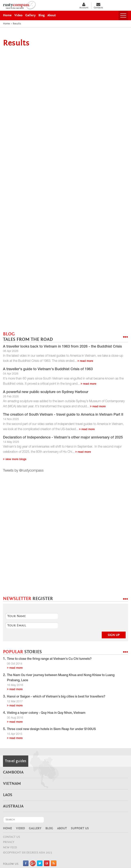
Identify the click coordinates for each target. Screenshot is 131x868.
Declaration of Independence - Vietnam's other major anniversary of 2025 (63, 438)
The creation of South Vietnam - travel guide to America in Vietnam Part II (63, 415)
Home (7, 828)
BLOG (28, 337)
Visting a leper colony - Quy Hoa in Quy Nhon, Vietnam (46, 713)
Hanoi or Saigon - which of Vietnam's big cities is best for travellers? (56, 697)
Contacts (98, 6)
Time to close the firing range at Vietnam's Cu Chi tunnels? (49, 659)
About (62, 828)
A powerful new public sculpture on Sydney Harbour (46, 392)
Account (84, 6)
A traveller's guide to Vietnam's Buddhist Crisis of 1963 (48, 369)
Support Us (80, 828)
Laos (8, 795)
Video (20, 828)
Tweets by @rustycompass (23, 471)
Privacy (9, 842)
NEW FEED (10, 847)
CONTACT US (11, 837)
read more (85, 361)
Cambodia (13, 772)
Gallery (35, 828)
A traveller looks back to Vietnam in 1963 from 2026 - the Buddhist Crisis (62, 347)
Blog (49, 828)
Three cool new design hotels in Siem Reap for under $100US (51, 729)
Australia (13, 806)
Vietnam (12, 784)
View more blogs (15, 460)
